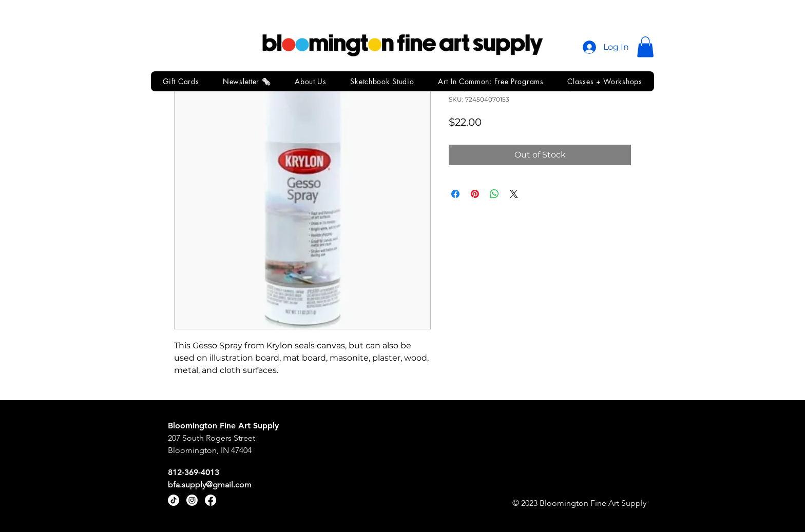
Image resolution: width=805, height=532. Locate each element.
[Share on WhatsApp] (494, 194)
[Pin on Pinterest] (475, 194)
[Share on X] (514, 194)
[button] (645, 47)
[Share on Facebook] (455, 194)
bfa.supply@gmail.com (210, 485)
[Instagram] (192, 500)
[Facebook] (210, 500)
